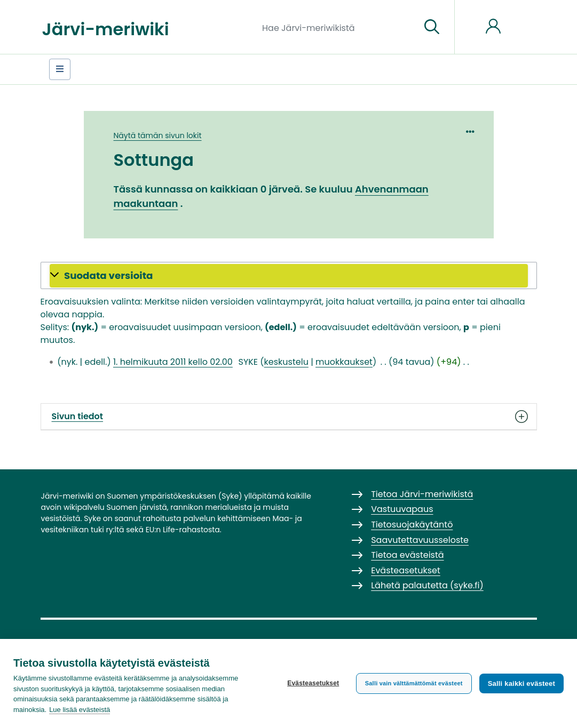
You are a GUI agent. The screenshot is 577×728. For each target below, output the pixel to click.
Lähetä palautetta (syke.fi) (427, 585)
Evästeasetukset (313, 683)
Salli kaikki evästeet (521, 683)
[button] (289, 276)
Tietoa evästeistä (407, 555)
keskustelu (286, 362)
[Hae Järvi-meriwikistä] (337, 27)
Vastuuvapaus (402, 509)
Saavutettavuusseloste (420, 540)
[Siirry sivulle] (432, 27)
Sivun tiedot (289, 417)
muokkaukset (344, 362)
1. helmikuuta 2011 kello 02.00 (173, 362)
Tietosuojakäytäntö (412, 525)
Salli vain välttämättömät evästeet (414, 683)
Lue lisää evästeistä (80, 710)
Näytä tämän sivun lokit (158, 135)
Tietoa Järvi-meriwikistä (422, 494)
